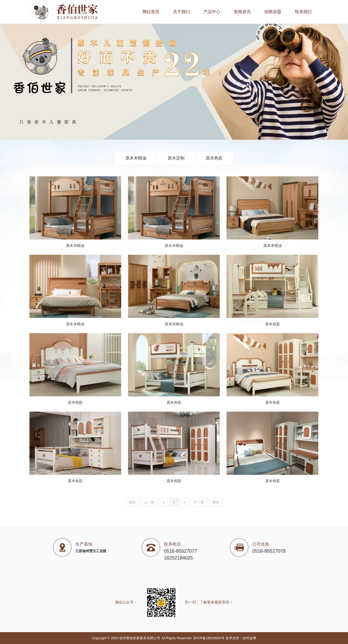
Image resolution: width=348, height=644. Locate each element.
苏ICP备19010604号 (209, 638)
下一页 (199, 502)
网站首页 (151, 12)
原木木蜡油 (136, 158)
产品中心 (212, 12)
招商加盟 (273, 12)
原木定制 (176, 158)
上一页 (149, 502)
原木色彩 (214, 158)
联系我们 (303, 12)
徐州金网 (249, 638)
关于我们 (181, 12)
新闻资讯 (242, 12)
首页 (132, 502)
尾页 (216, 502)
